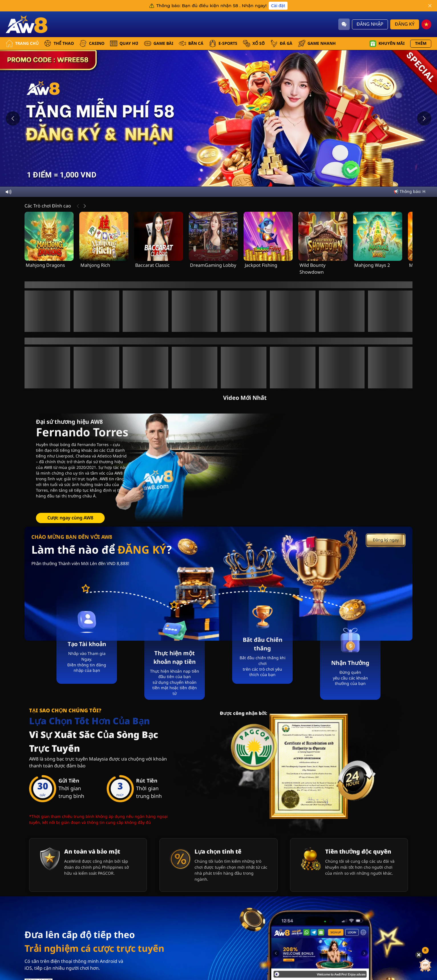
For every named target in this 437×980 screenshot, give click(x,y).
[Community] (344, 24)
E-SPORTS (223, 44)
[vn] (426, 24)
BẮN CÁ (191, 44)
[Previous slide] (13, 118)
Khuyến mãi (387, 44)
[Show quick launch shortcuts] (424, 907)
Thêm (421, 44)
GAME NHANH (317, 44)
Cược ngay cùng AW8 (70, 495)
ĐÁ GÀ (281, 44)
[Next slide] (424, 118)
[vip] (423, 922)
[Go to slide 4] (224, 178)
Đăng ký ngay (386, 518)
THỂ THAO (59, 44)
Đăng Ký (405, 24)
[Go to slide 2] (213, 178)
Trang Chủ (22, 44)
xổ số (254, 44)
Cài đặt (278, 6)
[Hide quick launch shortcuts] (417, 912)
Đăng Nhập (370, 24)
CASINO (92, 44)
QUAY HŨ (124, 44)
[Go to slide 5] (230, 178)
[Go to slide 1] (207, 178)
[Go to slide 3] (218, 178)
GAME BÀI (159, 44)
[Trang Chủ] (27, 24)
